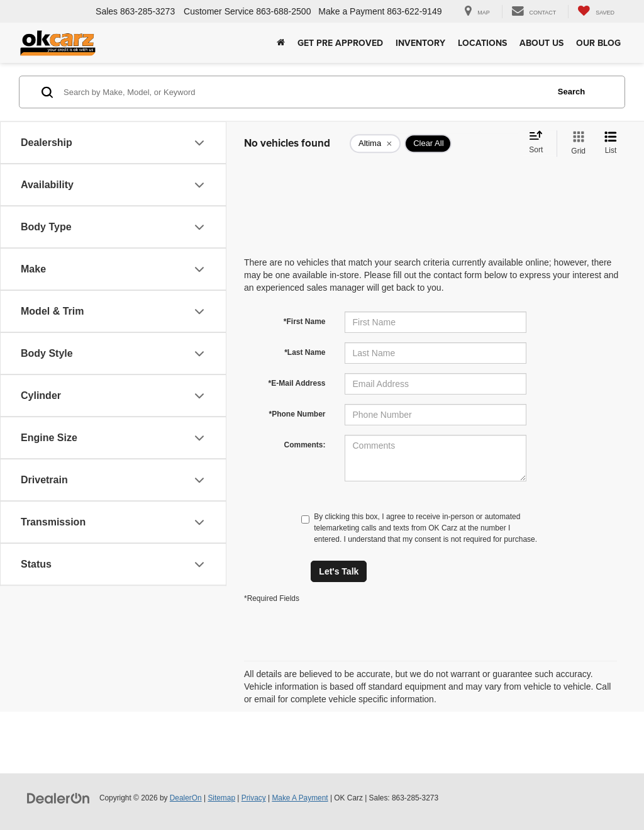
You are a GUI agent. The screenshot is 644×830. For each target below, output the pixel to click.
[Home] (281, 43)
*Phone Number (297, 414)
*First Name (305, 322)
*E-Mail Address (297, 383)
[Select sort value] (540, 143)
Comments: (304, 445)
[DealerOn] (58, 797)
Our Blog (598, 43)
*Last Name (305, 352)
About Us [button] (541, 43)
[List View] (611, 143)
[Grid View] (576, 143)
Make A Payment (300, 798)
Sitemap (221, 798)
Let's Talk (339, 571)
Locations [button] (482, 43)
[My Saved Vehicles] (596, 12)
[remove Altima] (375, 143)
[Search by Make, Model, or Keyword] (304, 92)
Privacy (254, 798)
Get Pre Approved (340, 43)
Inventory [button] (420, 43)
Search (571, 92)
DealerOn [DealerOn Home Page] (186, 798)
